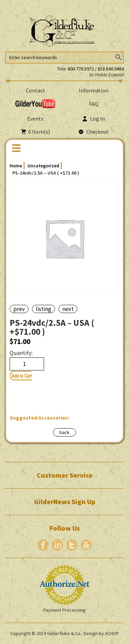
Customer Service (65, 475)
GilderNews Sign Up (65, 502)
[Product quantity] (27, 364)
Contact (35, 90)
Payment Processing (64, 610)
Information (94, 90)
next (68, 309)
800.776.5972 (81, 69)
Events (35, 119)
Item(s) (35, 132)
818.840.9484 (111, 69)
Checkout (94, 132)
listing (44, 309)
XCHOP (112, 633)
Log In (94, 119)
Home (16, 166)
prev (19, 309)
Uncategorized (43, 166)
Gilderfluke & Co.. (65, 633)
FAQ (94, 104)
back (64, 432)
